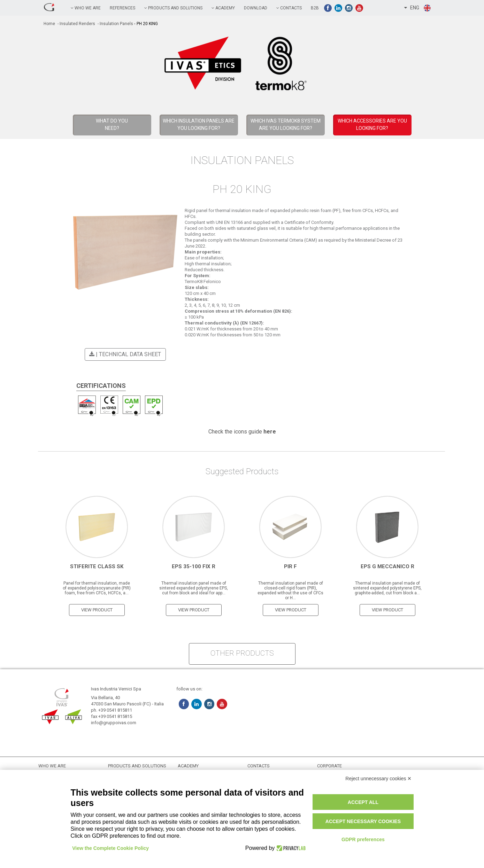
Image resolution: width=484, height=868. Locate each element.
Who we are (86, 8)
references (122, 8)
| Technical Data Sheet (124, 354)
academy (223, 8)
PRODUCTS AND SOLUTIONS (173, 8)
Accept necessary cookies (363, 821)
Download (256, 8)
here (270, 431)
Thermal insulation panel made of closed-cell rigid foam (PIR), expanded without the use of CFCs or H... (290, 590)
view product (97, 609)
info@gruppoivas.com (114, 722)
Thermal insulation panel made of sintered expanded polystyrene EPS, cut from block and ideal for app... (194, 588)
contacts (289, 8)
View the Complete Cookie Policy (111, 848)
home (49, 24)
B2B (315, 8)
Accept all (363, 802)
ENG (418, 8)
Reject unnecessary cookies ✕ (378, 779)
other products (242, 653)
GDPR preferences (363, 839)
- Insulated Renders (76, 24)
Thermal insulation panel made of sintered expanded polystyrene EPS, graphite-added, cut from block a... (387, 588)
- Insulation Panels (115, 24)
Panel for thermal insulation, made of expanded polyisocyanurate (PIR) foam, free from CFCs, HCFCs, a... (97, 588)
